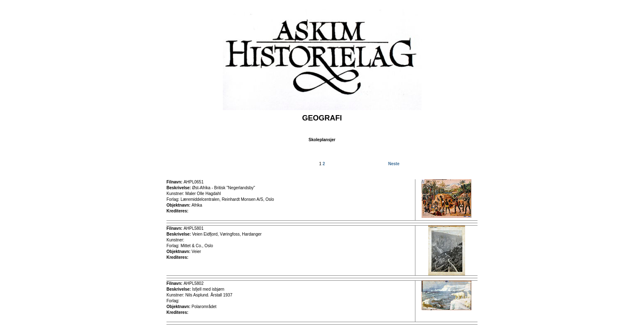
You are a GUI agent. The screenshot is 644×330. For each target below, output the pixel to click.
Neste (394, 164)
